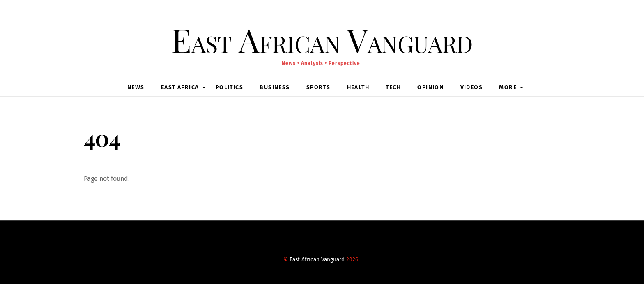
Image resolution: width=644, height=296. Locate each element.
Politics (229, 87)
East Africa (180, 87)
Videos (471, 87)
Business (275, 87)
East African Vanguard (317, 260)
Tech (393, 87)
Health (358, 87)
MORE (508, 87)
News (136, 87)
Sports (318, 87)
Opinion (430, 87)
